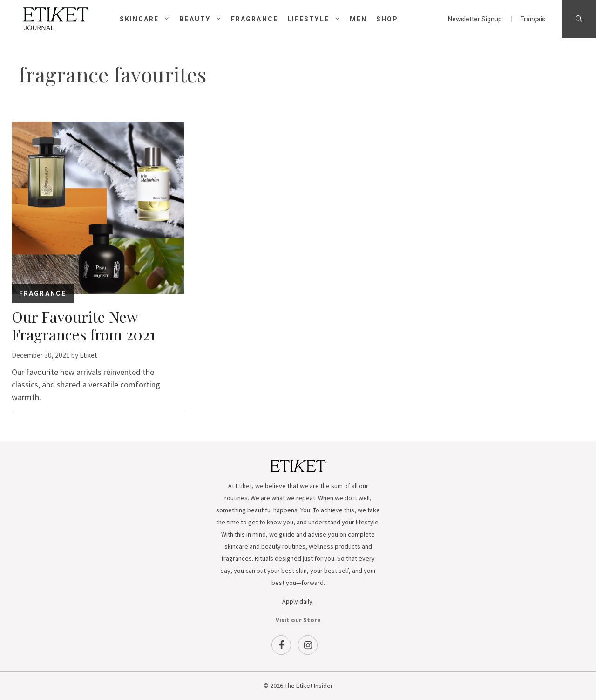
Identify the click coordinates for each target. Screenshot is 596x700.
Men (358, 19)
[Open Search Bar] (579, 19)
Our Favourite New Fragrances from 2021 (84, 325)
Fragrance (254, 19)
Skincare (150, 19)
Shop (387, 19)
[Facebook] (281, 645)
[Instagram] (308, 645)
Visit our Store (298, 620)
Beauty (205, 19)
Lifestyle (318, 19)
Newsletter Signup (475, 19)
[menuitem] (533, 19)
